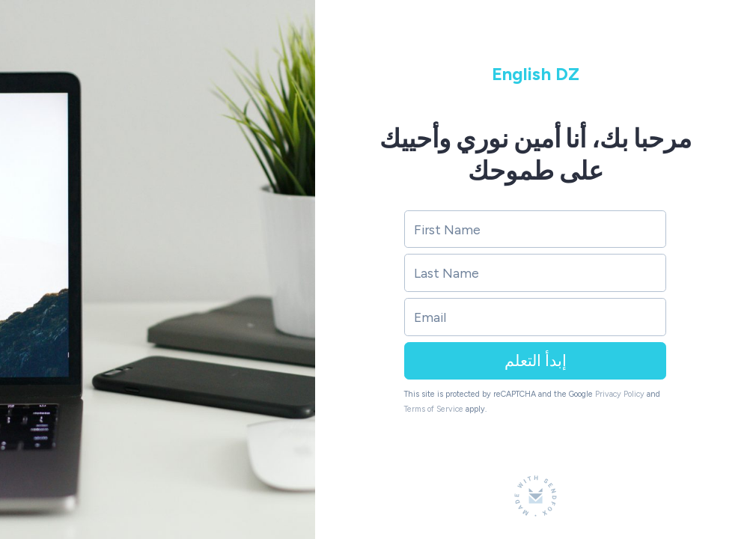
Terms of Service (434, 409)
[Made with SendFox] (536, 496)
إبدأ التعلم (536, 360)
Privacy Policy (620, 394)
